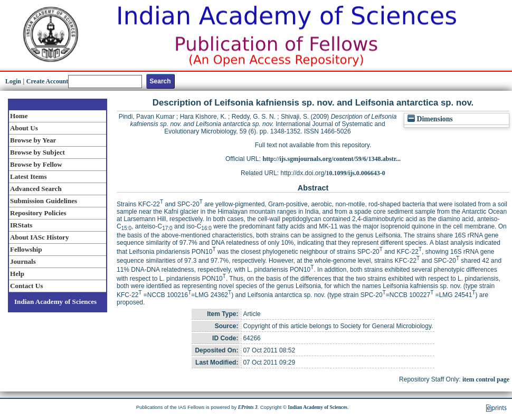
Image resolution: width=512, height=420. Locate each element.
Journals (23, 261)
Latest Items (29, 176)
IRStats (21, 225)
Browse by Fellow (36, 164)
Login (13, 81)
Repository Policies (38, 213)
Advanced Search (36, 189)
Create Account (47, 81)
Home (19, 116)
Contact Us (26, 286)
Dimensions (430, 119)
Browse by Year (33, 140)
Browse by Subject (37, 152)
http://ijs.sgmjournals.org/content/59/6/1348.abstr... (331, 159)
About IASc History (39, 237)
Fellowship (26, 249)
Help (17, 274)
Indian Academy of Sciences (55, 302)
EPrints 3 (248, 407)
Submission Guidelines (44, 201)
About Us (24, 128)
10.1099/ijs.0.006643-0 (356, 173)
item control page (486, 379)
